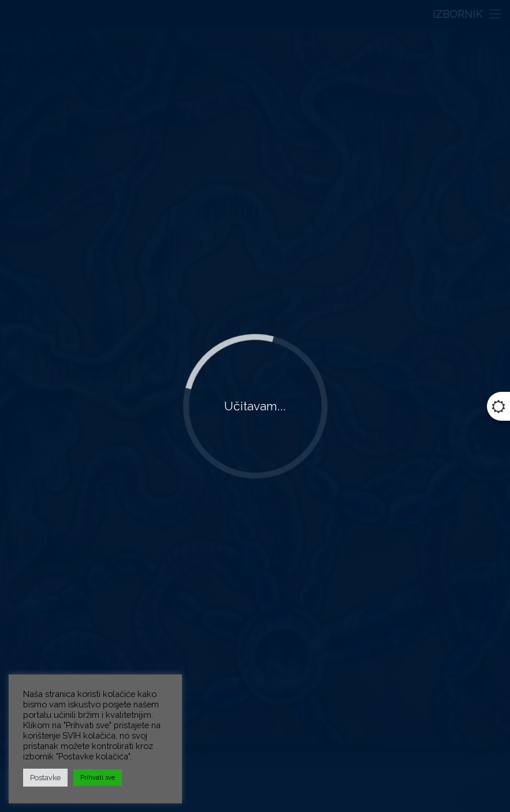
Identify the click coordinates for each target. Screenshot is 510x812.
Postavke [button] (45, 778)
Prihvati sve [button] (98, 778)
